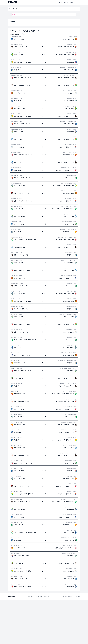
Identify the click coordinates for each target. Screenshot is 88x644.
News (60, 2)
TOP (56, 2)
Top (10, 9)
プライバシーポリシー (43, 596)
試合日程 (72, 2)
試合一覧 (15, 9)
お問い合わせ (32, 596)
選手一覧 (66, 2)
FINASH (12, 2)
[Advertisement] (43, 622)
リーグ (78, 2)
